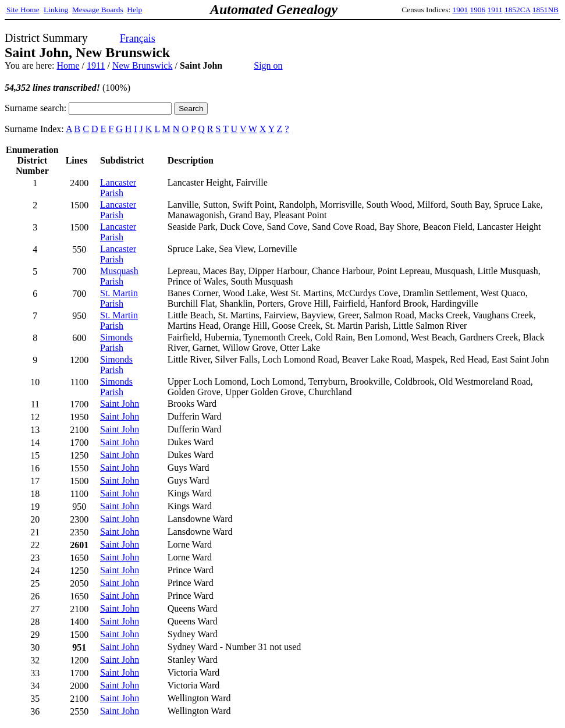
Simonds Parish (116, 342)
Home (68, 65)
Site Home (23, 10)
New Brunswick (143, 65)
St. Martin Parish (119, 298)
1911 (495, 10)
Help (134, 10)
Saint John (120, 404)
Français (138, 38)
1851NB (546, 10)
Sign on (268, 65)
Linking (56, 10)
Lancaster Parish (118, 188)
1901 (461, 10)
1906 (478, 10)
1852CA (517, 10)
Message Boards (98, 10)
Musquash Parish (119, 276)
